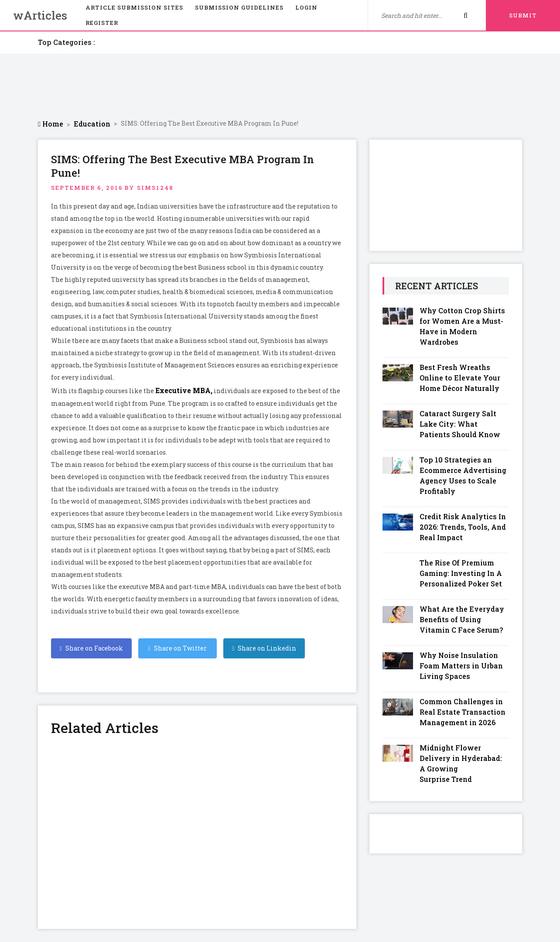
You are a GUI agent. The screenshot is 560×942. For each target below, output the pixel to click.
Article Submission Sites (134, 7)
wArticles (40, 15)
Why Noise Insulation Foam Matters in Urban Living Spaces (461, 666)
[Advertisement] (280, 86)
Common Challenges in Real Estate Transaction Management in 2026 (463, 712)
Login (306, 7)
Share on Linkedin (264, 648)
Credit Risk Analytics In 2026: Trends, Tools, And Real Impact (463, 527)
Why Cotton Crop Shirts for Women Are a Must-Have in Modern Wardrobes (462, 326)
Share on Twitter (178, 648)
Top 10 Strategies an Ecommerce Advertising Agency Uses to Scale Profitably (463, 475)
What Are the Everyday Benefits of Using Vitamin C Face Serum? (462, 619)
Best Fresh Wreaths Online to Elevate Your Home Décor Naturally (460, 378)
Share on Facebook (91, 648)
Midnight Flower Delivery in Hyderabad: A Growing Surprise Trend (461, 763)
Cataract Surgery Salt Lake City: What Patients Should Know (460, 424)
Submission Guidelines (239, 7)
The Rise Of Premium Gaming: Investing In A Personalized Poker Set (461, 573)
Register (102, 23)
